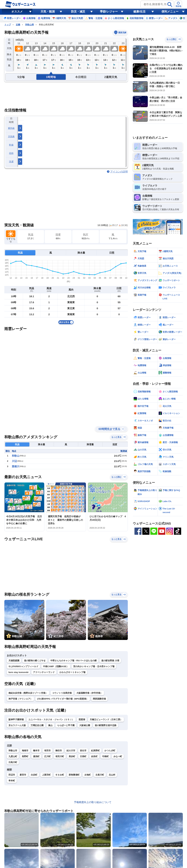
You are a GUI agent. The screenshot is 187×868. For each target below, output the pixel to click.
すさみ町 (60, 775)
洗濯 (11, 162)
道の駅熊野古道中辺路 (106, 725)
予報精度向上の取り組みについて (93, 802)
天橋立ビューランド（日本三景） (106, 719)
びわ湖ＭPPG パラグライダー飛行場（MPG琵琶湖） (63, 699)
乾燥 (11, 145)
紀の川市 (71, 751)
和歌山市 (13, 751)
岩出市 (83, 751)
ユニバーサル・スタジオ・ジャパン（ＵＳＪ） (51, 719)
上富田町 (46, 775)
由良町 (94, 756)
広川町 (47, 756)
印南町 (106, 756)
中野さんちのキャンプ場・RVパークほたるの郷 (74, 661)
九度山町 (13, 756)
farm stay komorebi (19, 672)
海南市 (25, 751)
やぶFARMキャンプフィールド (24, 666)
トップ (8, 25)
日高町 (83, 756)
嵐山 (50, 725)
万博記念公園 (37, 725)
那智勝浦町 (74, 775)
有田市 (47, 751)
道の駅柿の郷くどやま (35, 661)
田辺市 (12, 775)
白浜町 (34, 775)
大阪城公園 (85, 725)
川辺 (14, 461)
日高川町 (13, 762)
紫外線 (11, 128)
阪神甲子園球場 (16, 719)
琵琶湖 (82, 719)
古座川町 (100, 775)
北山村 (112, 775)
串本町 (12, 781)
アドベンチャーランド (44, 672)
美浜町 (72, 756)
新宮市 (23, 775)
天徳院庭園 (14, 661)
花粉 (11, 153)
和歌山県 (30, 25)
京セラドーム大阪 (17, 725)
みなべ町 (118, 756)
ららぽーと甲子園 (66, 725)
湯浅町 (36, 756)
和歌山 (16, 456)
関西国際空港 (99, 699)
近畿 (18, 25)
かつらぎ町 (110, 751)
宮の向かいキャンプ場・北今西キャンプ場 (94, 666)
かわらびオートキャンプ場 (72, 672)
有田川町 (60, 756)
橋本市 (36, 751)
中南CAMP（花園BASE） (56, 666)
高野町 (25, 756)
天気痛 (11, 136)
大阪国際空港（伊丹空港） (89, 693)
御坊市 (59, 751)
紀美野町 (95, 751)
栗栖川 (16, 466)
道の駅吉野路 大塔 (110, 661)
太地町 (87, 775)
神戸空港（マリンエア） (20, 699)
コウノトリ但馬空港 (62, 693)
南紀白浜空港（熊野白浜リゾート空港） (28, 693)
